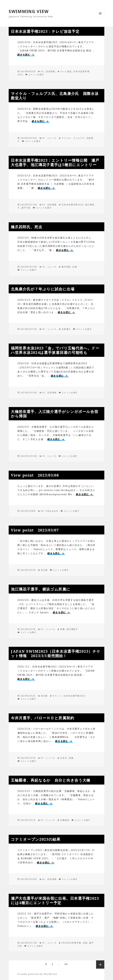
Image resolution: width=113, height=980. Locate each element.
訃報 (75, 267)
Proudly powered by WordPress (37, 974)
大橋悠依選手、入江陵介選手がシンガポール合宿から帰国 (55, 414)
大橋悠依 (65, 820)
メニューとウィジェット (100, 17)
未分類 (44, 570)
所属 (62, 629)
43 (66, 964)
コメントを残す (36, 74)
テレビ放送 (66, 71)
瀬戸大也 (26, 208)
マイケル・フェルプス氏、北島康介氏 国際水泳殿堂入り (55, 96)
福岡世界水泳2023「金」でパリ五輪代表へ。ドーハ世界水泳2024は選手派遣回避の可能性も (55, 350)
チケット (57, 696)
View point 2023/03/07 (35, 530)
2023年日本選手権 (71, 943)
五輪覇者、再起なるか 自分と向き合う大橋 (51, 780)
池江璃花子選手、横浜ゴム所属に (41, 589)
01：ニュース (49, 138)
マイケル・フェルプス (73, 138)
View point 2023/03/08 (35, 475)
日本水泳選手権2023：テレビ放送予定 (45, 31)
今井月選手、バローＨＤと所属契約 (43, 718)
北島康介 (66, 329)
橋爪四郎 (66, 267)
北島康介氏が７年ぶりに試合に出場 (43, 289)
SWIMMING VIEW (29, 11)
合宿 (85, 943)
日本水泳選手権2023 (72, 205)
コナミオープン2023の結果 (36, 839)
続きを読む (26, 55)
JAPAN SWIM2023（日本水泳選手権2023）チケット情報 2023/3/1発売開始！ (56, 653)
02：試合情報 (48, 71)
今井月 (63, 758)
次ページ (100, 964)
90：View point (50, 511)
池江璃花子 (72, 629)
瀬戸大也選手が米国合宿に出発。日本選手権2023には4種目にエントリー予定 (55, 900)
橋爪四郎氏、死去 (27, 227)
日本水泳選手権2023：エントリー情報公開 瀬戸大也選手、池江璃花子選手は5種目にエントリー (55, 162)
